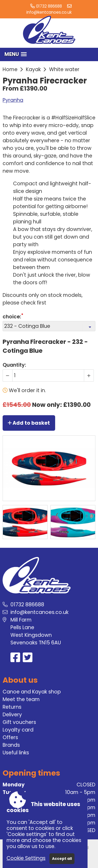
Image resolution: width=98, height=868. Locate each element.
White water (64, 69)
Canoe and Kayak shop (32, 692)
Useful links (16, 753)
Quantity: (14, 365)
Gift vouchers (19, 722)
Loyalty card (18, 730)
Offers (10, 737)
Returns (12, 707)
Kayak (33, 69)
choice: (12, 317)
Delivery (12, 715)
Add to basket (29, 423)
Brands (11, 745)
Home (10, 69)
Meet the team (21, 699)
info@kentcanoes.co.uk (49, 12)
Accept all (62, 859)
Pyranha (13, 100)
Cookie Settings (26, 858)
